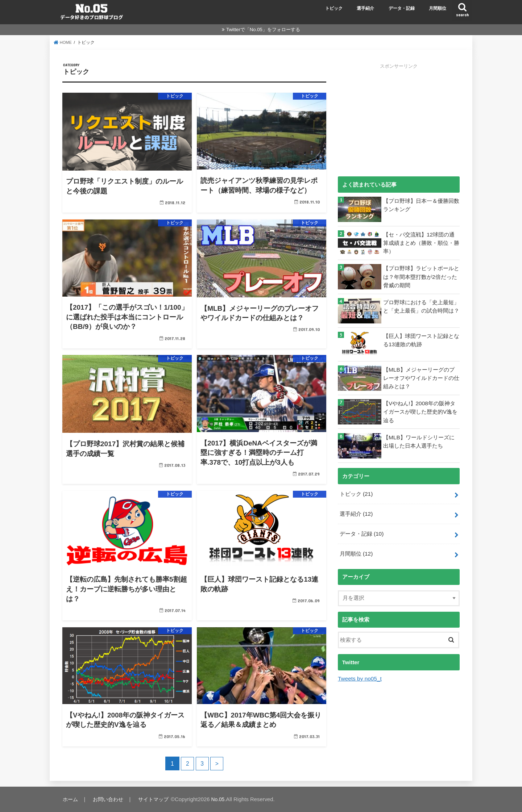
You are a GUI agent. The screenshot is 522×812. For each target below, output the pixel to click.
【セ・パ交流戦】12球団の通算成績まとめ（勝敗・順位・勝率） (421, 242)
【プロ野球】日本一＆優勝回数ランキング (421, 205)
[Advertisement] (399, 120)
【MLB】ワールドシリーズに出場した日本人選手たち (421, 441)
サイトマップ (156, 799)
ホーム (71, 799)
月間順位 (438, 8)
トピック (334, 8)
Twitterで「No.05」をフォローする (263, 30)
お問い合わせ (109, 799)
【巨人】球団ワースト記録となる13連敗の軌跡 (421, 340)
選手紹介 (365, 8)
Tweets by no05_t (359, 675)
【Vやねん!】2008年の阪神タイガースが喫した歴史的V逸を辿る (420, 411)
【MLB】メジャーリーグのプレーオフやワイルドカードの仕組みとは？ (421, 377)
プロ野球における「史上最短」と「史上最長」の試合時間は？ (421, 306)
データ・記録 (402, 8)
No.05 (221, 799)
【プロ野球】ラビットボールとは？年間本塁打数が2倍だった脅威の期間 (421, 276)
